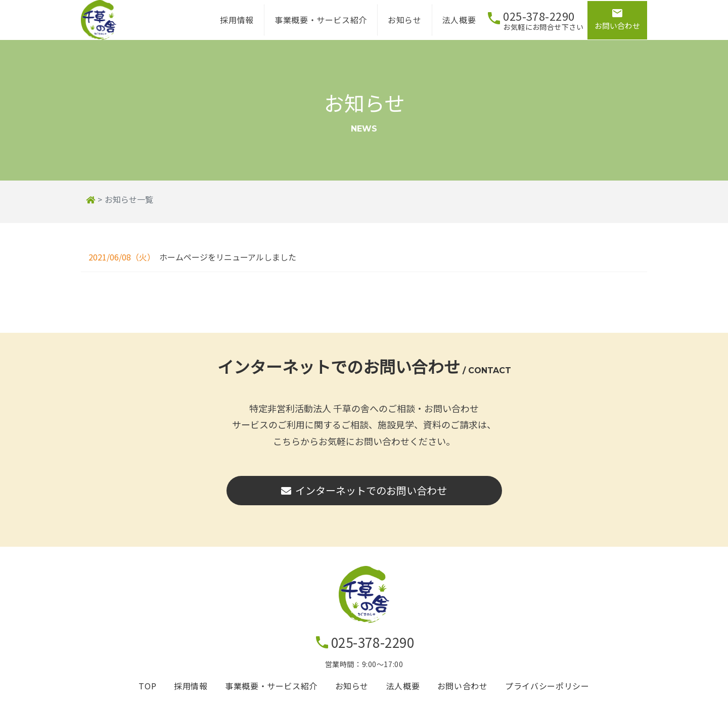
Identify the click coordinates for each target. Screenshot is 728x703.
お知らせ (396, 24)
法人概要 (450, 24)
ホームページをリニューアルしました (228, 266)
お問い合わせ (463, 694)
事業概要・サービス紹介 (312, 24)
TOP (147, 694)
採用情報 (228, 24)
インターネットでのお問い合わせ (364, 499)
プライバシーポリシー (547, 694)
